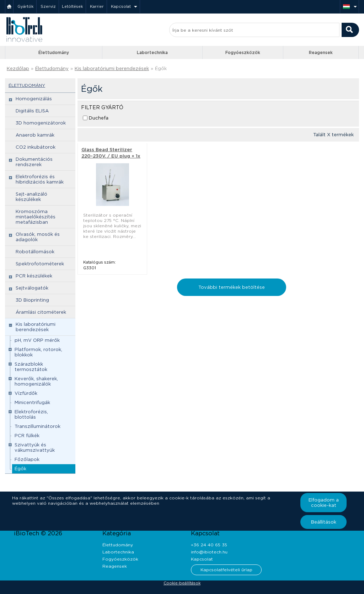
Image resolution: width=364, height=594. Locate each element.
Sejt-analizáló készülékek (31, 197)
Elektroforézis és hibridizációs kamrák (40, 179)
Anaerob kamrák (35, 135)
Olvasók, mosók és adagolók (38, 237)
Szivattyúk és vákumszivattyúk (35, 447)
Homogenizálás (34, 99)
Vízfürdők (26, 393)
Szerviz (48, 6)
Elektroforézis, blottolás (31, 414)
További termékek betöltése (232, 287)
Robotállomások (35, 252)
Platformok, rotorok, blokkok (38, 352)
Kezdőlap (18, 68)
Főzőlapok (27, 459)
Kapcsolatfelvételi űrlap (226, 570)
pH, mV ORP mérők (37, 340)
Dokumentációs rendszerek (34, 162)
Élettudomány (54, 52)
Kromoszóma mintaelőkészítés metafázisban (36, 217)
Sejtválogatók (32, 288)
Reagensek (321, 52)
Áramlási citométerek (41, 312)
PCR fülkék (27, 436)
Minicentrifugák (32, 402)
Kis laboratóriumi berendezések (112, 68)
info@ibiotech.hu (209, 552)
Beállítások (324, 522)
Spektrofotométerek (40, 264)
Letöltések (72, 6)
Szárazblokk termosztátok (31, 367)
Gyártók (25, 6)
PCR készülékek (34, 276)
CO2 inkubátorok (36, 147)
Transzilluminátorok (38, 426)
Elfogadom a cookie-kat (324, 503)
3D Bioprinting (32, 300)
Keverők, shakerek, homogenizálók (36, 381)
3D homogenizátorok (41, 123)
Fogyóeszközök (243, 52)
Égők (161, 68)
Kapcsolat (121, 6)
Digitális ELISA (32, 111)
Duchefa (99, 118)
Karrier (97, 6)
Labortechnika (152, 52)
